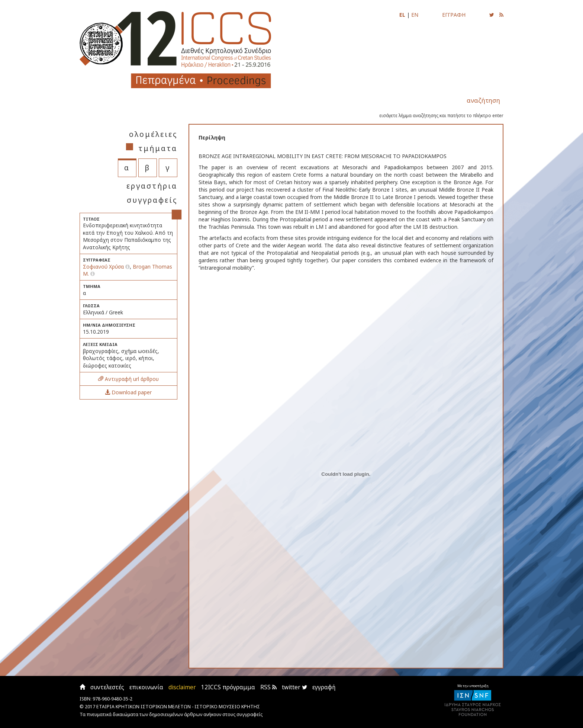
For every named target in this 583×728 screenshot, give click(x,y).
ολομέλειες (153, 134)
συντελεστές (107, 687)
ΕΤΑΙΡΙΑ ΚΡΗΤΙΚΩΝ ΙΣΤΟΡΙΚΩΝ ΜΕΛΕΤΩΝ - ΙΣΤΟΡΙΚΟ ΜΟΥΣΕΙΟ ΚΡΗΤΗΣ (178, 707)
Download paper (128, 392)
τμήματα (158, 148)
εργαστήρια (152, 186)
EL (402, 15)
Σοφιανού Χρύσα (104, 267)
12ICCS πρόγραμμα (228, 687)
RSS (268, 687)
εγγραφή (324, 687)
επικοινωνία (146, 687)
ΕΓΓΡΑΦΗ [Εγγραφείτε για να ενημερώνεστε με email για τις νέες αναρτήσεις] (454, 15)
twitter (294, 687)
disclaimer (182, 687)
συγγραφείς (152, 200)
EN (415, 15)
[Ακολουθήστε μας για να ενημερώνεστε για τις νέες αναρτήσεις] (492, 15)
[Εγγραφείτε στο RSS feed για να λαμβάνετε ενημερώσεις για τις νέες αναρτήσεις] (501, 15)
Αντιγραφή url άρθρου (128, 379)
